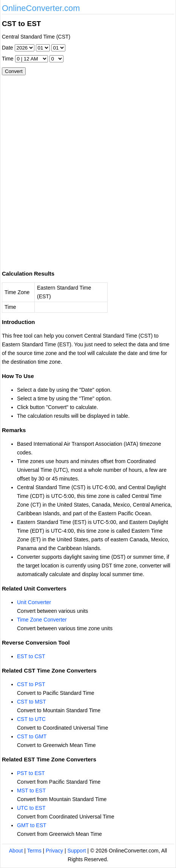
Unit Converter (34, 602)
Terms (34, 851)
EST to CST (31, 656)
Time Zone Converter (42, 620)
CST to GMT (32, 736)
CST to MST (32, 702)
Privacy (54, 851)
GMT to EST (32, 825)
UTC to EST (31, 808)
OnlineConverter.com (41, 8)
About (16, 851)
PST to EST (31, 773)
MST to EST (31, 790)
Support (76, 851)
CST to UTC (31, 719)
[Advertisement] (88, 170)
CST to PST (31, 684)
